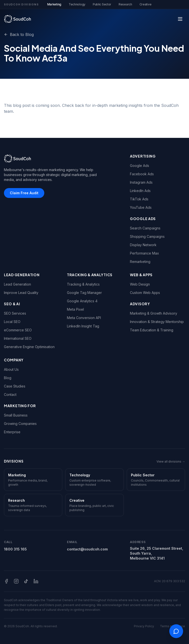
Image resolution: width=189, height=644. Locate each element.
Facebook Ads (142, 174)
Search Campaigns (145, 228)
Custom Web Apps (145, 293)
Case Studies (15, 386)
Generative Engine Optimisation (29, 347)
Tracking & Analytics (83, 284)
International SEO (18, 338)
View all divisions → (171, 461)
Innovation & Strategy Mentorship (157, 322)
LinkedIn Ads (140, 191)
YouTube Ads (141, 207)
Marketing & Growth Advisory (154, 313)
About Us (11, 369)
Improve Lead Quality (21, 293)
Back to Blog (19, 34)
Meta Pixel (75, 309)
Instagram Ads (141, 182)
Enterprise (12, 432)
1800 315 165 (15, 549)
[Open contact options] (176, 631)
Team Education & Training (152, 330)
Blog (8, 378)
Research (125, 4)
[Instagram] (16, 581)
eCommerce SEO (18, 330)
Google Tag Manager (84, 293)
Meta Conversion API (84, 318)
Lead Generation (17, 284)
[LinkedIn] (36, 581)
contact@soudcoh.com (87, 549)
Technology (77, 4)
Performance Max (144, 253)
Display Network (143, 245)
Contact (10, 394)
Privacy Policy (144, 626)
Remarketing (140, 262)
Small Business (16, 415)
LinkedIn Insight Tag (83, 326)
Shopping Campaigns (147, 236)
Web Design (140, 284)
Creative (146, 4)
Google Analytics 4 (82, 301)
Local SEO (12, 322)
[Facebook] (6, 581)
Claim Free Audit (24, 193)
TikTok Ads (139, 199)
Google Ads (140, 166)
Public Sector (102, 4)
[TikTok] (26, 581)
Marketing (54, 6)
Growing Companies (20, 424)
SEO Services (15, 313)
